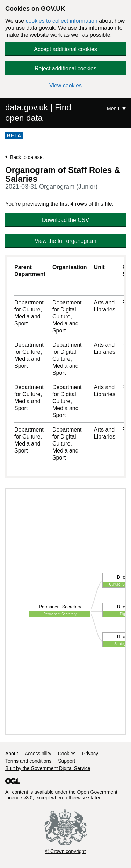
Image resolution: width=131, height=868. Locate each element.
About (12, 754)
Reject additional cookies (65, 68)
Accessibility (38, 754)
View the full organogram (65, 241)
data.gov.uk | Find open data (38, 113)
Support (67, 761)
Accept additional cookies (65, 49)
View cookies (65, 86)
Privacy (90, 754)
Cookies (67, 754)
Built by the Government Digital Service (48, 768)
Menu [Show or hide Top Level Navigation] (114, 108)
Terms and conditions (28, 761)
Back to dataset (27, 157)
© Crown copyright (65, 851)
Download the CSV (65, 220)
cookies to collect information (61, 21)
